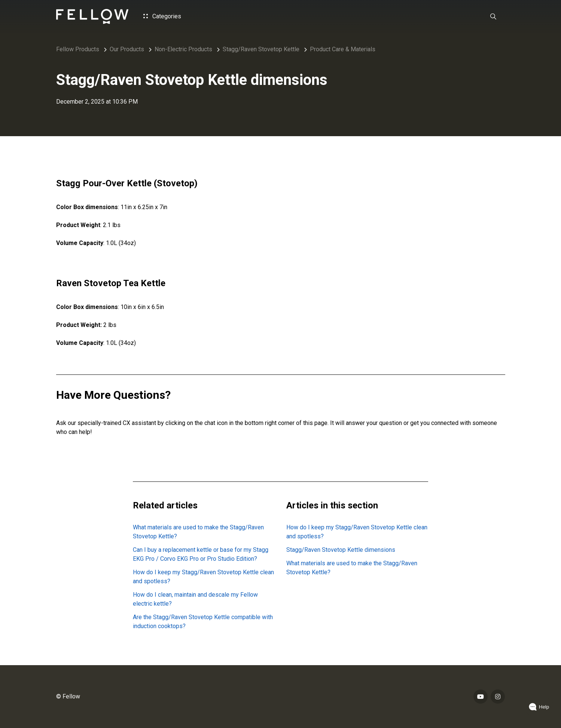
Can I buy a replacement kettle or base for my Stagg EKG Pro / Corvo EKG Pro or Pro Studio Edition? (201, 554)
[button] (493, 16)
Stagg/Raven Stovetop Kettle (261, 49)
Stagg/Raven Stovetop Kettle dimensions (341, 550)
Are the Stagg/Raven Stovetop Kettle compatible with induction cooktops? (203, 622)
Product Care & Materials (343, 49)
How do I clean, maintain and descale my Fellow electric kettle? (195, 599)
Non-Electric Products (183, 49)
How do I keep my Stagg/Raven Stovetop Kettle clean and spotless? (203, 577)
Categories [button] (162, 16)
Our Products (127, 49)
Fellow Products (78, 49)
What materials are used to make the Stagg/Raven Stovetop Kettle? (198, 532)
